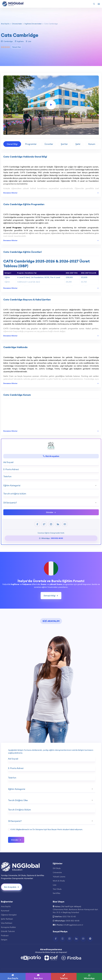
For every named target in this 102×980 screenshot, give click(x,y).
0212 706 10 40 (69, 916)
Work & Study (59, 881)
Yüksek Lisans (59, 877)
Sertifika (56, 893)
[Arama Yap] (94, 4)
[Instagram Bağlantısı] (69, 939)
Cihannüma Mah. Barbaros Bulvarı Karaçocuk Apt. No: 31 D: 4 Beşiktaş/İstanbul (76, 911)
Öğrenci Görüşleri (9, 915)
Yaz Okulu (57, 889)
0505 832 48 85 (73, 921)
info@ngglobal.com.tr (73, 925)
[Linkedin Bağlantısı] (76, 939)
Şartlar (64, 144)
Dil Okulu (57, 868)
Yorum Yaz (17, 47)
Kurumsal (5, 911)
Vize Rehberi (7, 923)
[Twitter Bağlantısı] (63, 939)
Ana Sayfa (5, 24)
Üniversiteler (17, 24)
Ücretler (49, 144)
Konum (92, 144)
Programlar (31, 144)
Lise (55, 885)
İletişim (4, 940)
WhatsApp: (51, 538)
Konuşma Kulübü (8, 927)
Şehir (78, 144)
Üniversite (57, 872)
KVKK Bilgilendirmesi (19, 829)
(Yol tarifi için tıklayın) (71, 906)
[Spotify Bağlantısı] (90, 939)
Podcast (5, 935)
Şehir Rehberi (7, 919)
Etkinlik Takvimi (8, 931)
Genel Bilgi (12, 144)
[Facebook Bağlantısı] (56, 939)
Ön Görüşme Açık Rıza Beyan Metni (47, 829)
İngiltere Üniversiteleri (33, 24)
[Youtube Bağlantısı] (83, 939)
